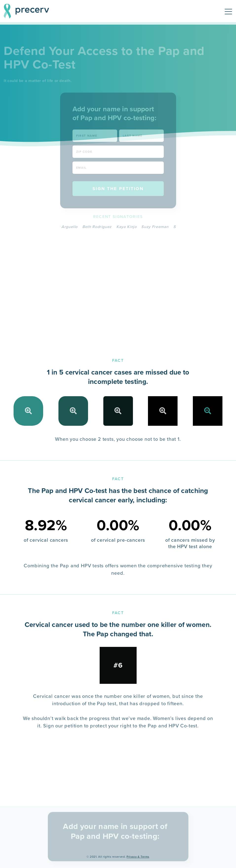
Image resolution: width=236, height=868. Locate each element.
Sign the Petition (118, 189)
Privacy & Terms (138, 857)
